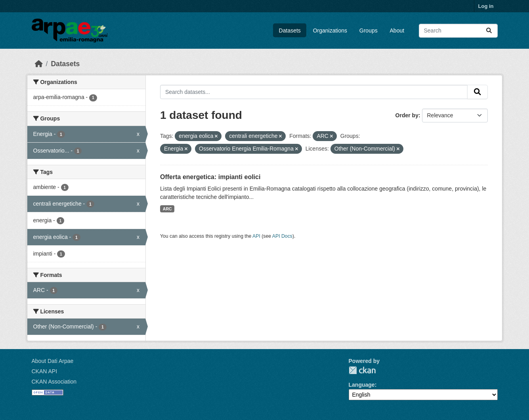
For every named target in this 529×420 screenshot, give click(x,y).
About (397, 31)
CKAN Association (54, 382)
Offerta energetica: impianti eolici (210, 177)
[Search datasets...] (458, 31)
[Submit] (489, 31)
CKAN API (45, 371)
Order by (407, 115)
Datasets (290, 31)
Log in (486, 6)
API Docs (282, 236)
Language (362, 385)
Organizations (330, 31)
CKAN (362, 370)
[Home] (39, 64)
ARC (167, 209)
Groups (369, 31)
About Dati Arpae (53, 361)
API (256, 236)
